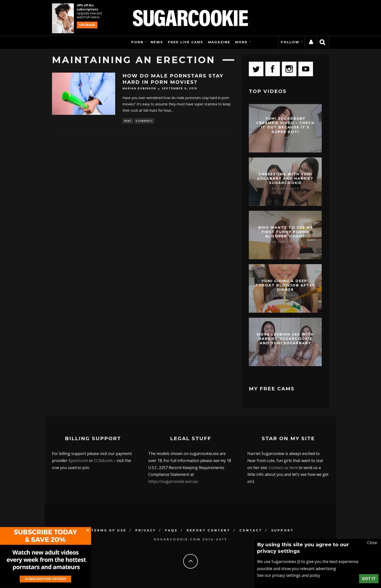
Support (282, 530)
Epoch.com (78, 461)
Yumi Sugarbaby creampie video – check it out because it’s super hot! (285, 125)
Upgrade (87, 25)
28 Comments (285, 242)
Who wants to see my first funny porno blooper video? (285, 232)
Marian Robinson (139, 89)
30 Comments (285, 189)
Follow (290, 42)
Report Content (208, 530)
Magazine (219, 42)
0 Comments (144, 121)
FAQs (171, 530)
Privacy (146, 530)
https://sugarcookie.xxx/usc (173, 481)
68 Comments (285, 137)
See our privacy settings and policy (289, 575)
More (241, 42)
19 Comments (285, 349)
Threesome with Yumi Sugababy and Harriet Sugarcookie (285, 178)
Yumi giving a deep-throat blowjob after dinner (285, 285)
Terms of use (109, 530)
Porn (137, 42)
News (157, 42)
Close (372, 543)
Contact (251, 530)
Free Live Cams (186, 42)
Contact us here (283, 468)
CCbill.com (103, 461)
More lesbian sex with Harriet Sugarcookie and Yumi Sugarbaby (285, 339)
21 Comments (285, 295)
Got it (369, 579)
